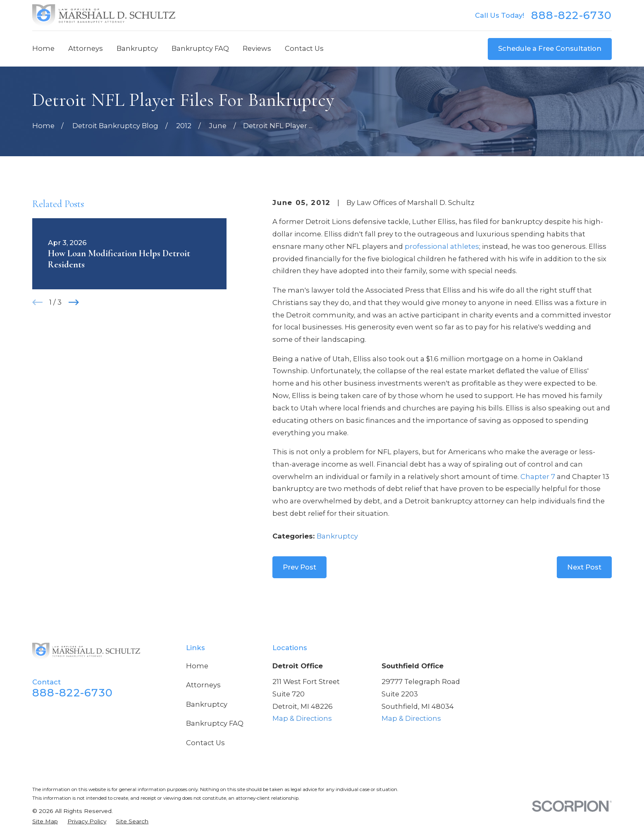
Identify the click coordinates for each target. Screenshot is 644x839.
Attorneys (203, 685)
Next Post (584, 567)
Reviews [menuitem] (257, 48)
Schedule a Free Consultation (550, 48)
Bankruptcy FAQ (215, 723)
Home (197, 666)
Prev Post (299, 567)
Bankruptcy (337, 536)
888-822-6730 (571, 15)
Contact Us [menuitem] (304, 48)
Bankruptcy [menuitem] (137, 48)
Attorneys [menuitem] (86, 48)
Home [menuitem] (43, 48)
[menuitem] (45, 821)
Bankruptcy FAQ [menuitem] (200, 48)
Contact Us (205, 743)
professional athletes (442, 246)
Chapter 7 (538, 477)
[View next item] (74, 302)
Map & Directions (302, 718)
